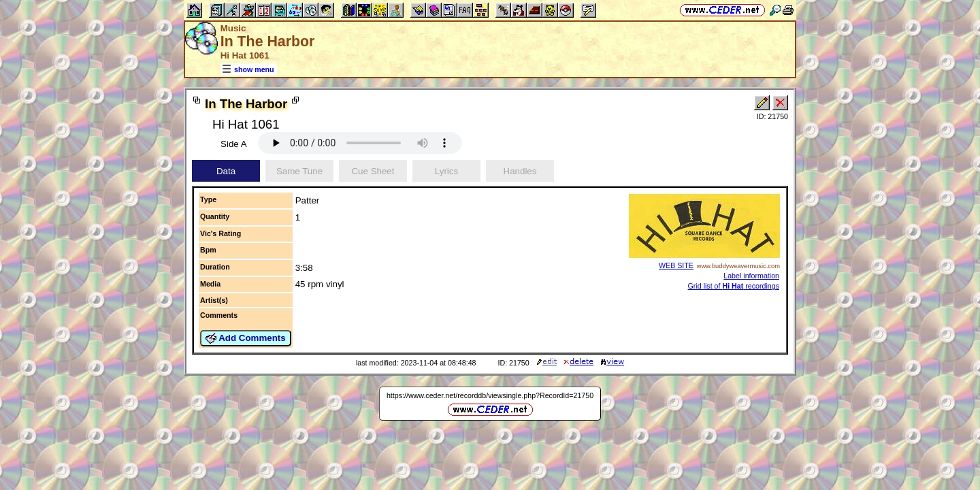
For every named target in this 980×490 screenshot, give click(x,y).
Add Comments (246, 338)
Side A (234, 144)
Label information (751, 276)
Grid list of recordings (734, 286)
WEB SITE (676, 265)
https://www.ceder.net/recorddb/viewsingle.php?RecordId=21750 (490, 395)
